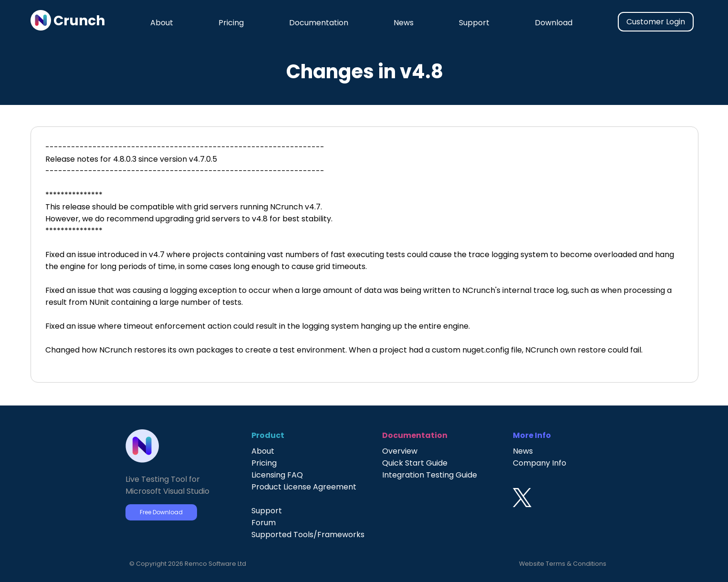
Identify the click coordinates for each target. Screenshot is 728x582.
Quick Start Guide (415, 463)
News (404, 23)
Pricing (231, 23)
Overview (400, 451)
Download (554, 23)
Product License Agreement (304, 487)
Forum (264, 523)
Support (474, 23)
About (162, 23)
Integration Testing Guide (430, 475)
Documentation (319, 23)
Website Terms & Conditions (563, 564)
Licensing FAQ (277, 475)
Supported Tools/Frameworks (308, 535)
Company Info (540, 463)
